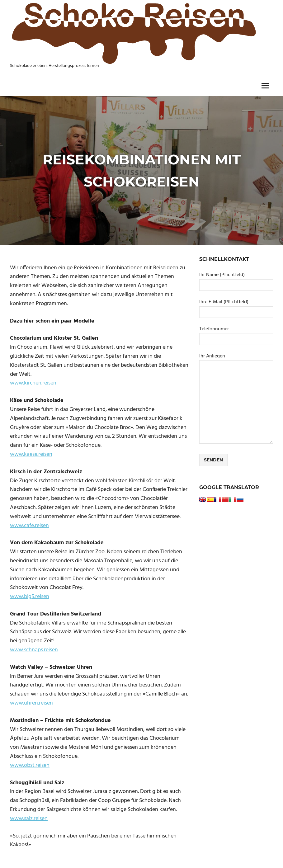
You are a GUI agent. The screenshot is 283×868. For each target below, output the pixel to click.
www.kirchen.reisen (33, 383)
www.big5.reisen (30, 597)
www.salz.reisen (29, 819)
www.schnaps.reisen (34, 650)
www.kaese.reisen (31, 454)
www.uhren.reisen (31, 703)
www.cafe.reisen (29, 526)
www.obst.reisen (30, 765)
